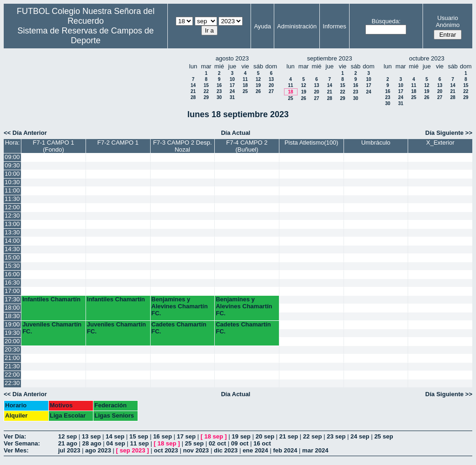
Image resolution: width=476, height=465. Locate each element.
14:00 (12, 241)
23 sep (336, 436)
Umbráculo (376, 143)
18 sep (214, 436)
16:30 (12, 282)
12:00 (12, 207)
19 (258, 85)
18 (245, 85)
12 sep (67, 436)
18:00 (12, 308)
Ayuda (262, 26)
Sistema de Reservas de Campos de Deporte (86, 36)
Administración (297, 26)
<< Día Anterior (25, 133)
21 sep (289, 436)
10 (232, 79)
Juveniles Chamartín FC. (52, 328)
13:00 (12, 224)
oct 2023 (166, 450)
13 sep (91, 436)
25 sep (383, 436)
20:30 (12, 349)
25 (245, 91)
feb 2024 (285, 450)
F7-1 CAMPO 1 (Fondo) (54, 146)
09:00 (12, 157)
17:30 (12, 299)
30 (219, 97)
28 (193, 97)
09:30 (12, 165)
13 (271, 79)
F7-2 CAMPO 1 (118, 143)
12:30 (12, 216)
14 (193, 85)
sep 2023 (133, 450)
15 (206, 85)
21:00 (12, 358)
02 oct (218, 443)
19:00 (12, 324)
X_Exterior (440, 143)
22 (206, 91)
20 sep (265, 436)
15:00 (12, 257)
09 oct (240, 443)
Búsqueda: (386, 21)
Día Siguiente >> (449, 133)
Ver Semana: (22, 443)
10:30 (12, 182)
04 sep (116, 443)
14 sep (115, 436)
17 (232, 85)
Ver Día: (15, 436)
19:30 (12, 333)
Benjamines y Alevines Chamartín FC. (180, 306)
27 (271, 91)
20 (271, 85)
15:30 (12, 266)
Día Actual (235, 133)
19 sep (241, 436)
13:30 (12, 232)
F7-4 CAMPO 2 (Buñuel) (247, 146)
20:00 (12, 341)
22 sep (312, 436)
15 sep (139, 436)
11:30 (12, 199)
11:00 (12, 190)
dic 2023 (226, 450)
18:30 (12, 316)
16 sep (162, 436)
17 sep (186, 436)
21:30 (12, 366)
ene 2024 (255, 450)
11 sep (139, 443)
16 (219, 85)
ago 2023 (98, 450)
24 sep (360, 436)
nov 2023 (196, 450)
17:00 (12, 291)
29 (206, 97)
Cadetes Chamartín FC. (179, 328)
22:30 (12, 383)
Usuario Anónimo (447, 21)
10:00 (12, 174)
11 (245, 79)
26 (258, 91)
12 (258, 79)
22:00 (12, 375)
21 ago (68, 443)
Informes (334, 26)
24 (232, 91)
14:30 (12, 249)
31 (232, 97)
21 (193, 91)
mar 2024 (315, 450)
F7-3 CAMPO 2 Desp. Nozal (182, 146)
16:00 (12, 274)
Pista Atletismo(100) (311, 143)
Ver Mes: (16, 450)
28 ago (92, 443)
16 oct (262, 443)
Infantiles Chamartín (51, 299)
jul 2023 (69, 450)
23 (219, 91)
